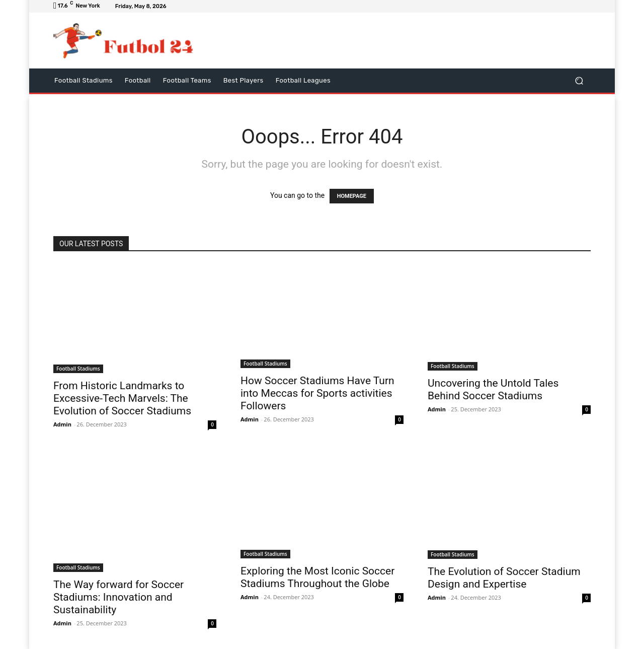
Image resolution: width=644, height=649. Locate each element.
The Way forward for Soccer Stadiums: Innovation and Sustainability (118, 597)
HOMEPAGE (352, 196)
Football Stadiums (78, 369)
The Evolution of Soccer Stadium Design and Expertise (504, 578)
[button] (579, 80)
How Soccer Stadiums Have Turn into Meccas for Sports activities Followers (317, 393)
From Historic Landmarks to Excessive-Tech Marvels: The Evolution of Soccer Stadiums (122, 398)
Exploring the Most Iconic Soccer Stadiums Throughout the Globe (317, 577)
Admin (62, 424)
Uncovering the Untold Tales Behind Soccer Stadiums (493, 389)
